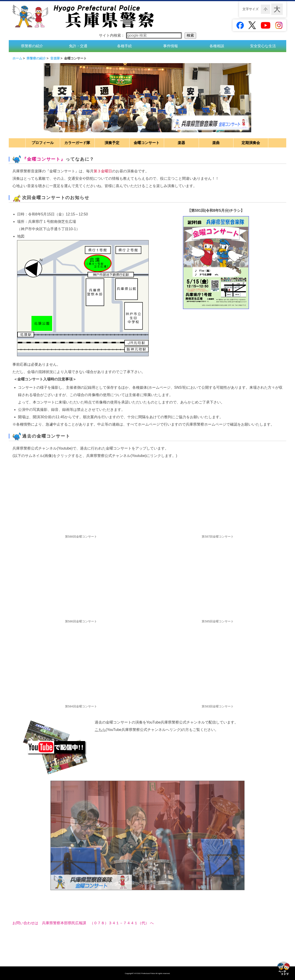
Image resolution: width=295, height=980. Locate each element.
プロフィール (43, 142)
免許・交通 (78, 46)
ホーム (17, 58)
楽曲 (216, 142)
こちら (100, 729)
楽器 (181, 142)
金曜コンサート (147, 142)
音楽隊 (55, 58)
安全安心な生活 (263, 46)
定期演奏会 (251, 142)
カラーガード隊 (77, 142)
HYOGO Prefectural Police (145, 973)
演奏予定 (112, 142)
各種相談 (217, 46)
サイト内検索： (141, 35)
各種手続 (124, 46)
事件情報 (171, 46)
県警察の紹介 (32, 46)
